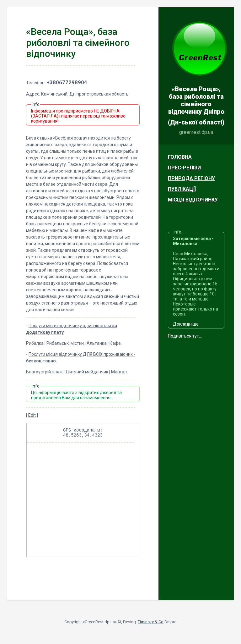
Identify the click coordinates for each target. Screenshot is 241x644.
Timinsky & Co (151, 624)
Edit (32, 415)
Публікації (182, 189)
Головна (180, 157)
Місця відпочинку (193, 200)
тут (196, 336)
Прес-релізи (184, 168)
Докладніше (186, 324)
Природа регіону (191, 178)
